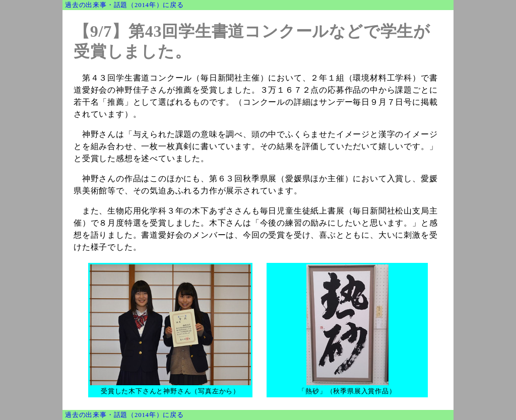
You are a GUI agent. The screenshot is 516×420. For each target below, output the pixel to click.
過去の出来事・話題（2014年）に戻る (124, 5)
